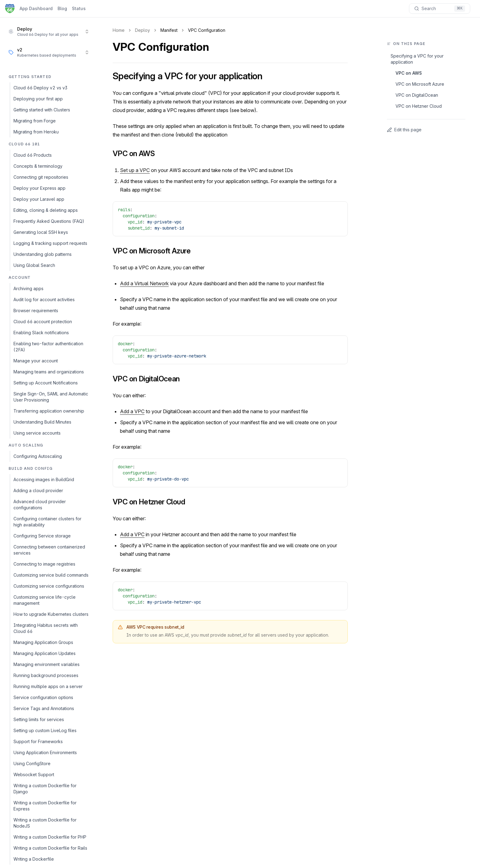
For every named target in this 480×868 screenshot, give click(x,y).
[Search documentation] (440, 9)
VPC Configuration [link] (207, 30)
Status (79, 8)
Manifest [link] (169, 30)
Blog (62, 8)
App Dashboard (36, 8)
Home (119, 30)
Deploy (142, 30)
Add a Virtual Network (144, 283)
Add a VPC (132, 411)
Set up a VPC (135, 170)
